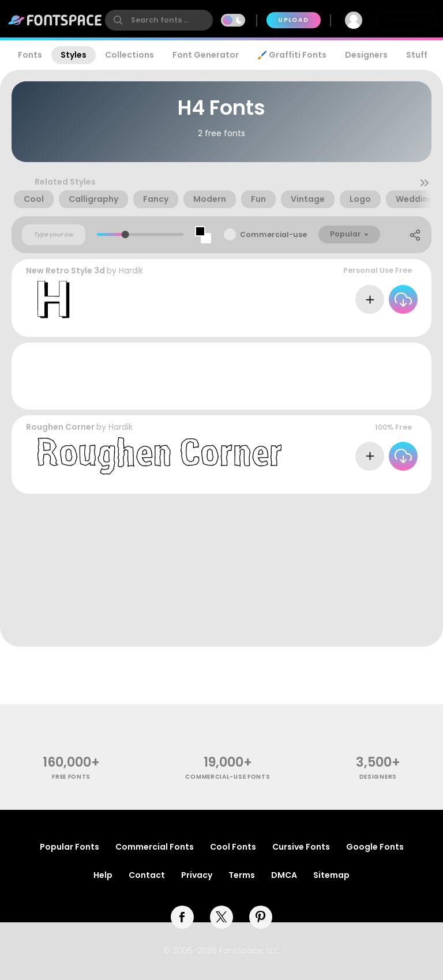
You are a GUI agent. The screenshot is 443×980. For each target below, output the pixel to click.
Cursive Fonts (301, 847)
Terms (242, 875)
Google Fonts (375, 847)
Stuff (417, 55)
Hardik (131, 271)
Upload (293, 20)
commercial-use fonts (228, 777)
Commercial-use (273, 234)
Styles (74, 55)
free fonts (71, 777)
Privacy (197, 875)
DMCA (284, 875)
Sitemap (331, 875)
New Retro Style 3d (65, 271)
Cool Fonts (233, 847)
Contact (147, 875)
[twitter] (221, 917)
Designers (366, 55)
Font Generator (206, 55)
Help (103, 875)
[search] (159, 20)
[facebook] (182, 917)
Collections (129, 55)
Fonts (30, 55)
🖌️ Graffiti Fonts (292, 55)
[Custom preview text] (54, 235)
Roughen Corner (60, 427)
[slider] (125, 234)
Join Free (406, 20)
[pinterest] (261, 917)
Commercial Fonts (155, 847)
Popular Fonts (70, 847)
